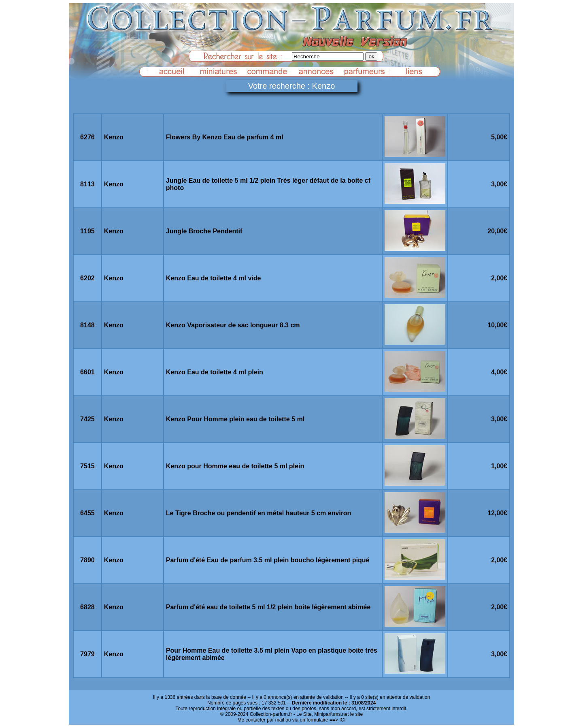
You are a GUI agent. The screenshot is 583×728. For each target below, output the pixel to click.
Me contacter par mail (261, 720)
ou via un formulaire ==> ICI (315, 720)
